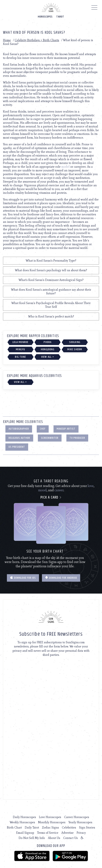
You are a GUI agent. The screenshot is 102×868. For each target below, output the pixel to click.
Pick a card (51, 498)
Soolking (75, 342)
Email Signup (25, 833)
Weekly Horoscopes (22, 822)
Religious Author (19, 438)
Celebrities (69, 827)
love (91, 486)
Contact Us (70, 838)
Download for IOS (23, 578)
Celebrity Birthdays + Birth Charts (37, 40)
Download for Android (61, 578)
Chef (43, 429)
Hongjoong (48, 349)
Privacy (81, 833)
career (59, 490)
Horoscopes (45, 17)
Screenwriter (50, 438)
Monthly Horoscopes (52, 822)
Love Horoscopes (50, 817)
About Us (54, 838)
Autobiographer (19, 429)
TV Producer (77, 438)
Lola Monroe (20, 342)
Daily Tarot (32, 827)
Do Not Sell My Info (32, 838)
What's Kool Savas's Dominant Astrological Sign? (51, 280)
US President (17, 447)
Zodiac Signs (50, 827)
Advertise (68, 833)
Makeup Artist (66, 429)
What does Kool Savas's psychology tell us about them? (51, 270)
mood (42, 490)
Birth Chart (14, 827)
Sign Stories (87, 827)
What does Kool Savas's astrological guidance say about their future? (51, 291)
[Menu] (94, 8)
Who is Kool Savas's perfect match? (51, 316)
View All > (48, 357)
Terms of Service (48, 833)
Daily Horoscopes (24, 817)
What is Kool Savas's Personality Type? (51, 261)
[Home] (51, 7)
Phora (48, 342)
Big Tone (20, 357)
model (65, 167)
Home (7, 40)
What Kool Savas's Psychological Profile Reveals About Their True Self (51, 305)
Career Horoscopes (77, 817)
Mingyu (20, 349)
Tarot (60, 17)
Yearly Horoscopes (80, 822)
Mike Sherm (75, 349)
